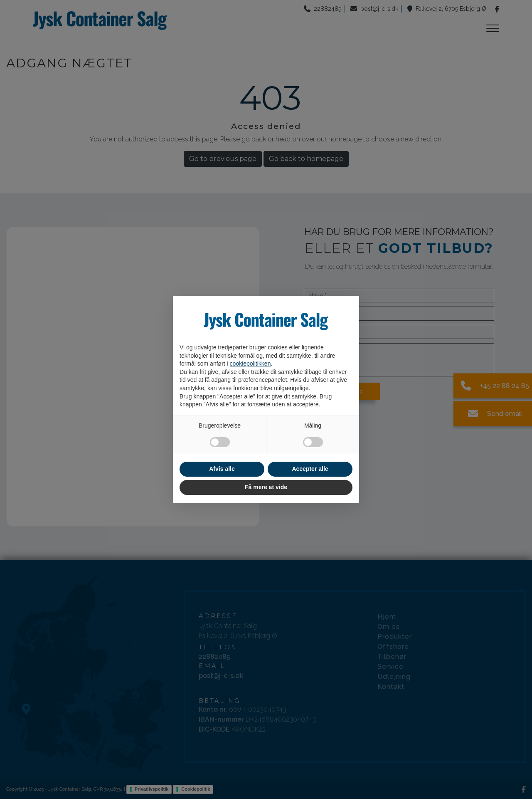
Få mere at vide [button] (266, 487)
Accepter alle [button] (310, 469)
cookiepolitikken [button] (250, 364)
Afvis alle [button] (222, 469)
